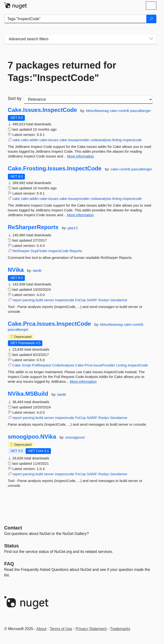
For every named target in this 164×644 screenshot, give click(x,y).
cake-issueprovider (74, 140)
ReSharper (21, 251)
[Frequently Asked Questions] (9, 564)
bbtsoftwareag (98, 111)
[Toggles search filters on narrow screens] (151, 39)
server (49, 300)
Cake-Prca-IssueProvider (95, 365)
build (39, 300)
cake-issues (49, 140)
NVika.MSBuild (28, 394)
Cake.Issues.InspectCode (42, 110)
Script (26, 365)
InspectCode (59, 251)
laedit (37, 270)
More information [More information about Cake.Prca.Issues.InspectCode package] (83, 381)
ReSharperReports (33, 227)
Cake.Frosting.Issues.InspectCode (55, 168)
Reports (76, 251)
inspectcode (132, 140)
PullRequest (41, 365)
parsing (29, 300)
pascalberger (141, 111)
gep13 (73, 228)
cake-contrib (120, 111)
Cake (17, 365)
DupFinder (39, 251)
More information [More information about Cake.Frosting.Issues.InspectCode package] (80, 215)
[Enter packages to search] (75, 19)
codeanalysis (101, 140)
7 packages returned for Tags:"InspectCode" (62, 71)
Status (12, 546)
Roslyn (104, 300)
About (41, 629)
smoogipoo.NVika (32, 437)
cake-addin (30, 140)
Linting (121, 365)
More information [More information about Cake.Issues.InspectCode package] (80, 156)
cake (16, 140)
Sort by (15, 99)
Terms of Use (61, 629)
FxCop (80, 300)
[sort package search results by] (88, 99)
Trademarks (120, 629)
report (17, 300)
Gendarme (119, 300)
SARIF (92, 300)
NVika (16, 270)
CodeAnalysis (63, 365)
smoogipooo (75, 437)
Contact (13, 528)
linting (117, 140)
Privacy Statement (91, 629)
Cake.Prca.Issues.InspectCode (49, 324)
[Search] (151, 19)
